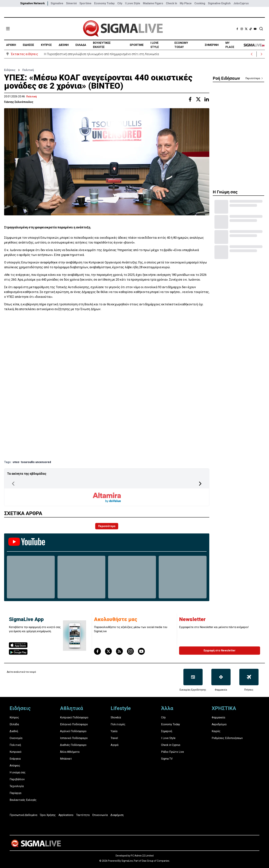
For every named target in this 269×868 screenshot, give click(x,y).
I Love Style (133, 3)
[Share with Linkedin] (207, 99)
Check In (171, 3)
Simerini (71, 3)
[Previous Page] (13, 484)
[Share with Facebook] (190, 99)
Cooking (200, 3)
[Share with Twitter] (198, 99)
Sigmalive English (219, 3)
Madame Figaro (153, 3)
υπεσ (16, 462)
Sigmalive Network (33, 3)
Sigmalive (57, 3)
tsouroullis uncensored (36, 462)
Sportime (85, 3)
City (120, 3)
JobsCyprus (241, 3)
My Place (186, 3)
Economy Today (104, 3)
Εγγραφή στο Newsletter (220, 650)
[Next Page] (200, 484)
